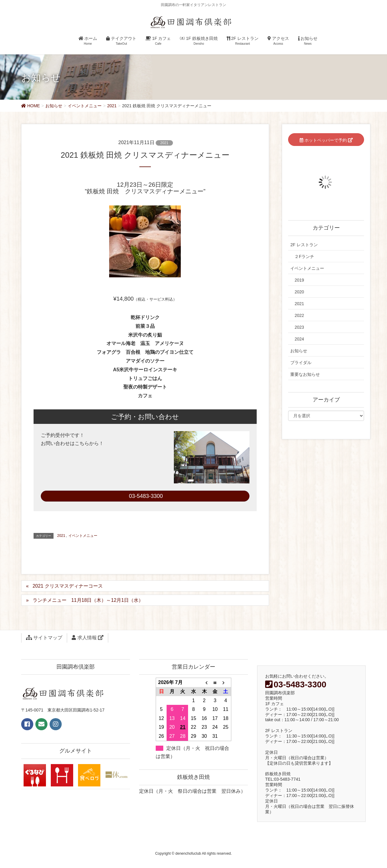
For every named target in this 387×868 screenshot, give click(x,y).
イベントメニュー (83, 536)
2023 (299, 327)
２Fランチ (304, 257)
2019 (299, 280)
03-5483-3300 (145, 496)
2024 (299, 339)
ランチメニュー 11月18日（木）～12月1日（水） (88, 600)
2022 (299, 315)
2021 (164, 143)
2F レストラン (304, 245)
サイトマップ (44, 638)
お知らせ (299, 351)
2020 (299, 292)
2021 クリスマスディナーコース (68, 586)
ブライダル (301, 363)
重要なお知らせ (305, 374)
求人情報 (88, 638)
